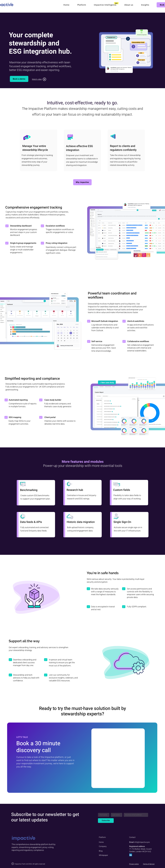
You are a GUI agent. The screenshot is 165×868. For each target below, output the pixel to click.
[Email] (135, 815)
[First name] (103, 815)
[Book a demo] (19, 79)
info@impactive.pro (142, 842)
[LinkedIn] (131, 855)
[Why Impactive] (82, 182)
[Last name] (116, 815)
